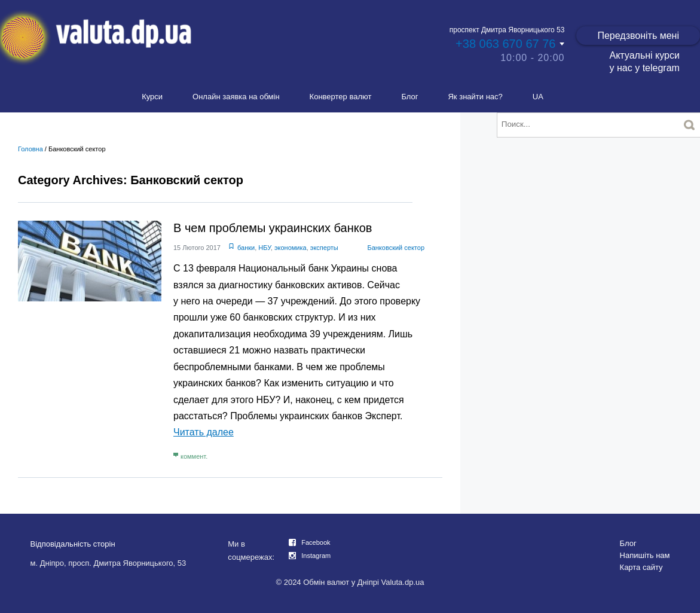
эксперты (324, 248)
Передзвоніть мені (638, 36)
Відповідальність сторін (73, 544)
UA (538, 97)
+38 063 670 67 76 (505, 44)
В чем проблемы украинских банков (273, 228)
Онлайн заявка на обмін (236, 97)
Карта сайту (641, 567)
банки (246, 248)
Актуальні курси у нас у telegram (644, 62)
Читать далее (204, 432)
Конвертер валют (341, 97)
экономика (291, 248)
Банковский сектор (396, 248)
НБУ (264, 248)
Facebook (316, 542)
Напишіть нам (645, 555)
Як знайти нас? (475, 97)
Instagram (316, 556)
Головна (30, 149)
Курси (152, 97)
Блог (409, 97)
